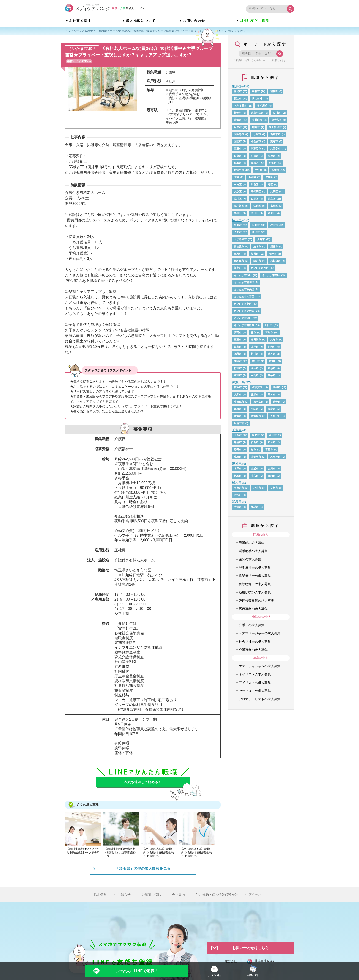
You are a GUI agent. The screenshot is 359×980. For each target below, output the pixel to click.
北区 (237, 177)
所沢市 (256, 232)
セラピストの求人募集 (255, 691)
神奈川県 (238, 382)
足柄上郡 (275, 416)
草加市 (269, 332)
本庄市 (256, 361)
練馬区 (255, 163)
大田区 (274, 192)
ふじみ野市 (240, 239)
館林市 (255, 507)
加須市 (272, 368)
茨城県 (237, 464)
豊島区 (269, 177)
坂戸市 (257, 261)
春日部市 (256, 340)
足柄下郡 (239, 423)
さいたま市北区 (243, 304)
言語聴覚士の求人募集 (255, 584)
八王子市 (275, 148)
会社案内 (178, 895)
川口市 (268, 325)
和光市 (273, 254)
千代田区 (256, 192)
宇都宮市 (239, 488)
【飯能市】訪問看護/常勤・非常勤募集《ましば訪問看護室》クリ (121, 852)
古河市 (272, 469)
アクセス (255, 895)
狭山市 (274, 225)
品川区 (238, 199)
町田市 (255, 156)
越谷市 (238, 347)
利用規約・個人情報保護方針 (217, 895)
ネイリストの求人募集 (255, 674)
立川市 (277, 113)
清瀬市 (238, 120)
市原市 (272, 442)
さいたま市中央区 (244, 289)
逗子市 (277, 402)
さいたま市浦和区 (244, 282)
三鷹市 (238, 148)
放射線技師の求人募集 (255, 592)
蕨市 (253, 332)
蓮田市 (238, 375)
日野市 (238, 156)
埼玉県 (237, 220)
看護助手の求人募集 (253, 551)
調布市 (274, 141)
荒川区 (255, 213)
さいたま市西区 (260, 268)
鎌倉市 (238, 409)
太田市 (238, 507)
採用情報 (100, 895)
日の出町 (257, 99)
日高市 (256, 225)
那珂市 (272, 476)
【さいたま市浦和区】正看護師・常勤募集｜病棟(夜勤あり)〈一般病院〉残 (196, 852)
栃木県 (237, 483)
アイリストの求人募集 (255, 683)
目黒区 (255, 199)
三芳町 (238, 254)
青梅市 (238, 91)
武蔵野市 (256, 148)
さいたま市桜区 (243, 275)
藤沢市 (255, 395)
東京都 (237, 86)
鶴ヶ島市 (239, 261)
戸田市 (238, 332)
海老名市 (258, 402)
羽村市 (256, 91)
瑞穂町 (274, 91)
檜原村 (238, 113)
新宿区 (252, 177)
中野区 (258, 170)
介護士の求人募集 (252, 625)
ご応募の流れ (151, 895)
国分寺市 (239, 134)
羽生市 (255, 368)
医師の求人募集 (250, 559)
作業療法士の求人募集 (255, 576)
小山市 (257, 488)
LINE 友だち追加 (255, 21)
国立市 (238, 141)
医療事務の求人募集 (253, 609)
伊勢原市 (256, 416)
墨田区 (238, 213)
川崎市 (277, 387)
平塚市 (255, 409)
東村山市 (257, 120)
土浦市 (255, 469)
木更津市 (275, 457)
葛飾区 (274, 206)
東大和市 (277, 120)
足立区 (272, 199)
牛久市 (255, 476)
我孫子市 (256, 457)
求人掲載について (141, 21)
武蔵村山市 (257, 113)
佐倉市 (255, 442)
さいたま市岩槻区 (244, 325)
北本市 (272, 354)
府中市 (238, 127)
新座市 (274, 247)
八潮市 (274, 340)
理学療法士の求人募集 (255, 568)
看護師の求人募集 (252, 543)
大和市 (238, 395)
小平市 (257, 134)
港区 (270, 184)
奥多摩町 (262, 106)
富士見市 (239, 247)
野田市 (238, 450)
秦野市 (272, 409)
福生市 (238, 99)
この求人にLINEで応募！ (136, 971)
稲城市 (238, 163)
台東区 (272, 213)
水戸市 (238, 469)
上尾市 (255, 347)
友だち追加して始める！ (143, 782)
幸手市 (272, 375)
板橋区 (275, 170)
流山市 (273, 435)
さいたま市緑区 (243, 318)
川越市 (261, 239)
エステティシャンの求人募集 (260, 666)
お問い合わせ (194, 21)
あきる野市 (240, 106)
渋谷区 (255, 184)
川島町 (238, 268)
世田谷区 (239, 170)
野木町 (238, 495)
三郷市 (238, 340)
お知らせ (124, 895)
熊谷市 (238, 361)
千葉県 (237, 430)
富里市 (269, 450)
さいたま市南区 (271, 275)
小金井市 (256, 141)
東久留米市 (275, 127)
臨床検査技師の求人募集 (256, 601)
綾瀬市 (238, 416)
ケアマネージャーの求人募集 (260, 633)
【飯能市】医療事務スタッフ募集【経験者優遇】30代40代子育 (83, 850)
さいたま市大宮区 (244, 296)
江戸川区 (239, 206)
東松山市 (275, 261)
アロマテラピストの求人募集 (260, 699)
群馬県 (237, 502)
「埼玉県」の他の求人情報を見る (143, 869)
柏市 (253, 450)
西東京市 (275, 134)
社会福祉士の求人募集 (255, 642)
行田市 (238, 368)
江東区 (257, 206)
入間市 (238, 232)
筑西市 (238, 476)
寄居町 (273, 361)
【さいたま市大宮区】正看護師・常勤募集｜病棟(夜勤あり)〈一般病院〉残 (158, 852)
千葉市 (238, 435)
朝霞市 (255, 254)
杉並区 (273, 163)
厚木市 (272, 395)
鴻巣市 (238, 354)
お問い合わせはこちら (250, 948)
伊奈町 (272, 347)
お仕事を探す (80, 21)
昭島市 (256, 127)
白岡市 (255, 375)
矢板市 (274, 488)
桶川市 (255, 354)
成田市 (238, 457)
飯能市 (238, 225)
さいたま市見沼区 (244, 311)
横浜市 (238, 387)
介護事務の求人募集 (253, 650)
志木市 (257, 247)
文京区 (238, 192)
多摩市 (272, 156)
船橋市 (238, 442)
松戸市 (256, 435)
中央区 (238, 184)
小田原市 (239, 402)
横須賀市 (257, 387)
